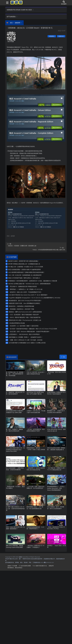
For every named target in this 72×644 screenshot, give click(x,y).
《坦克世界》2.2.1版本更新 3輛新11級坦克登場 (24, 326)
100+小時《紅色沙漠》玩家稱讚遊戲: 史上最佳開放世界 (25, 275)
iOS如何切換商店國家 (25, 566)
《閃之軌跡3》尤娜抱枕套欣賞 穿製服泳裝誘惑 (23, 286)
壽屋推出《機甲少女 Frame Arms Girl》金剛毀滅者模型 (25, 312)
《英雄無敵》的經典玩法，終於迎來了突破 (21, 309)
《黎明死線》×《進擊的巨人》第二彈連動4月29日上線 (26, 289)
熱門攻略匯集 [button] (12, 17)
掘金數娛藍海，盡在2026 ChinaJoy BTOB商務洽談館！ (25, 300)
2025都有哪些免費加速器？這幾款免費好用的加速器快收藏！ (26, 272)
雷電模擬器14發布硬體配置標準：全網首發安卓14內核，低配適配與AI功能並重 (33, 281)
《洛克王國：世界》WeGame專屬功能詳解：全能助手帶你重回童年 (29, 331)
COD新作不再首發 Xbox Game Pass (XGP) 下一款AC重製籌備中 (28, 295)
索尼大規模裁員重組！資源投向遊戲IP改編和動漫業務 (24, 269)
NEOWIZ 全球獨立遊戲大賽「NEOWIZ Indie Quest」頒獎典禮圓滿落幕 (29, 284)
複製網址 (52, 36)
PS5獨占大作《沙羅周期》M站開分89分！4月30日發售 (26, 267)
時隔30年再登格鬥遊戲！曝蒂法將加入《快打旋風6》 (24, 278)
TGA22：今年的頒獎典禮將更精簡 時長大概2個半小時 (36, 249)
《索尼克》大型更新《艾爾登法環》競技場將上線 (36, 245)
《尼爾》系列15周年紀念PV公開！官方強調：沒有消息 (26, 340)
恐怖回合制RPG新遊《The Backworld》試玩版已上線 (25, 320)
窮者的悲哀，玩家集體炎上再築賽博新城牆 (21, 306)
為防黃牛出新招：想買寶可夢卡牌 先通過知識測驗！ (24, 261)
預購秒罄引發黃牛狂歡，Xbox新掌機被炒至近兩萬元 (24, 303)
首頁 (11, 23)
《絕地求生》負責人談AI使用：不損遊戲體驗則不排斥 (25, 292)
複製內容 (61, 36)
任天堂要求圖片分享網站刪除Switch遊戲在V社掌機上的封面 (27, 343)
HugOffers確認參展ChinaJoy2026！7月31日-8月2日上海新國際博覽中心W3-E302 (35, 298)
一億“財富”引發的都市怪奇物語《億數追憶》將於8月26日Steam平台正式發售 (33, 329)
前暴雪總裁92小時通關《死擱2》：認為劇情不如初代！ (26, 337)
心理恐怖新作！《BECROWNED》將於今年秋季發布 (24, 334)
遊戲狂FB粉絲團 (12, 566)
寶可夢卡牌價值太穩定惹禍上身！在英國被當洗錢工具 (24, 264)
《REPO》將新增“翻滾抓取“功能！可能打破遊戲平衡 (25, 317)
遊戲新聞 (17, 23)
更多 (63, 357)
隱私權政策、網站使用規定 (15, 568)
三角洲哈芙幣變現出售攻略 (17, 323)
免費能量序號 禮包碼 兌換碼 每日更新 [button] (20, 10)
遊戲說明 (51, 566)
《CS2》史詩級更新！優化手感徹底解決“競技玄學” (24, 315)
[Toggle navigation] (7, 3)
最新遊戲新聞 (12, 357)
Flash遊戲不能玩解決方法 (40, 566)
